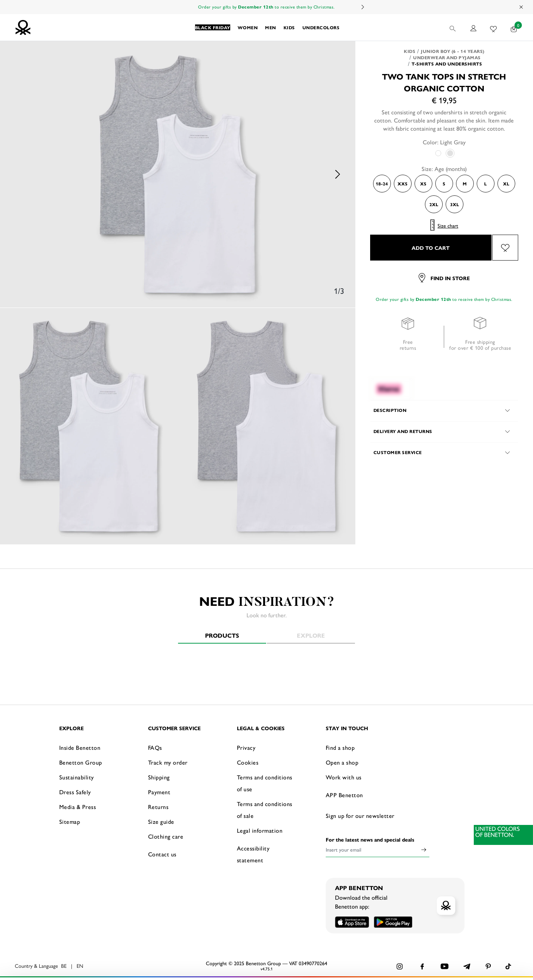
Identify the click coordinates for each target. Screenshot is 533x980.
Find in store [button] (444, 278)
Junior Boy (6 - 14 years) (453, 51)
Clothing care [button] (166, 836)
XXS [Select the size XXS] (403, 184)
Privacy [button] (246, 747)
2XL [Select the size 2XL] (434, 204)
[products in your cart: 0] (514, 27)
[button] (213, 27)
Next (362, 7)
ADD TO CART (431, 248)
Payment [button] (159, 792)
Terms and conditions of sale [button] (265, 810)
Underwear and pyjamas (447, 57)
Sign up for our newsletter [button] (360, 815)
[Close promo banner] (522, 7)
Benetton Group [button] (81, 762)
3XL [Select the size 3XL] (455, 204)
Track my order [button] (168, 762)
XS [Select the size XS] (423, 184)
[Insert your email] (372, 849)
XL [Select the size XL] (506, 184)
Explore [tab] (311, 635)
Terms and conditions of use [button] (265, 783)
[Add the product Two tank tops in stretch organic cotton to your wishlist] (505, 248)
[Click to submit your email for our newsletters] (424, 849)
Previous (19, 174)
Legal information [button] (260, 830)
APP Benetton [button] (344, 795)
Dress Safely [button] (75, 792)
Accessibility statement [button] (253, 854)
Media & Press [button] (78, 807)
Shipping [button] (159, 777)
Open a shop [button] (342, 762)
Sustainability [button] (77, 777)
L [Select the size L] (485, 184)
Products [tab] (222, 635)
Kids (410, 51)
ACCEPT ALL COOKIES (444, 944)
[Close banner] (522, 939)
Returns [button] (158, 807)
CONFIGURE (444, 963)
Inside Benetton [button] (80, 747)
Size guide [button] (161, 821)
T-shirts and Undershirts (447, 64)
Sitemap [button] (70, 821)
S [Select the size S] (444, 184)
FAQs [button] (155, 747)
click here (106, 964)
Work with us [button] (344, 777)
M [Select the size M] (465, 184)
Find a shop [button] (340, 747)
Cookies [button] (248, 762)
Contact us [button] (162, 854)
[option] (178, 174)
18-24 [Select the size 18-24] (382, 184)
